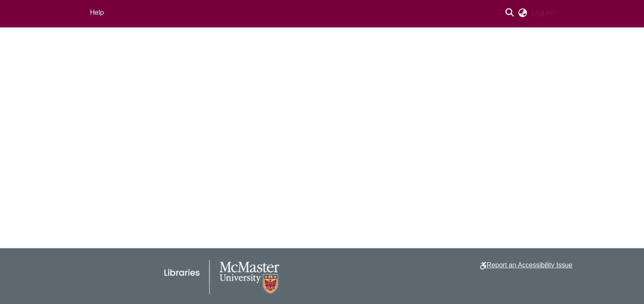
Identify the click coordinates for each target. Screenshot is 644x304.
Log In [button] (542, 12)
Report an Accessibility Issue (529, 265)
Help (97, 12)
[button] (510, 13)
